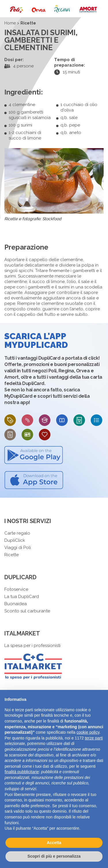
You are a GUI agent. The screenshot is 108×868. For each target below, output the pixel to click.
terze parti (94, 738)
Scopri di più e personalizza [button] (54, 856)
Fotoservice (16, 589)
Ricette (12, 555)
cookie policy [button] (88, 732)
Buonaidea (16, 604)
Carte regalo (17, 533)
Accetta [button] (54, 843)
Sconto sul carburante (27, 611)
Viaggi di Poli (18, 548)
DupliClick (15, 540)
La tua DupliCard (22, 597)
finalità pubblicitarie (22, 772)
